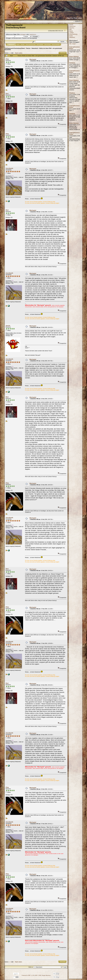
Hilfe (18, 45)
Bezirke (72, 28)
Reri (7, 94)
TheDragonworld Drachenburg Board (15, 48)
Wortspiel (33, 59)
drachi (8, 326)
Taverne (28, 48)
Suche (23, 45)
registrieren (33, 34)
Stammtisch (35, 48)
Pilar (7, 59)
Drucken (63, 53)
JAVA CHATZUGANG (31, 45)
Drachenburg (73, 34)
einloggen (23, 34)
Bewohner (73, 26)
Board (71, 25)
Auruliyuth (9, 168)
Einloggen (48, 45)
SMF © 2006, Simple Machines (43, 975)
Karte (71, 36)
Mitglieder (40, 45)
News (71, 31)
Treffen (71, 33)
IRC (71, 29)
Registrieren (56, 45)
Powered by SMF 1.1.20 (28, 975)
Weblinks (72, 37)
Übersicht (11, 45)
